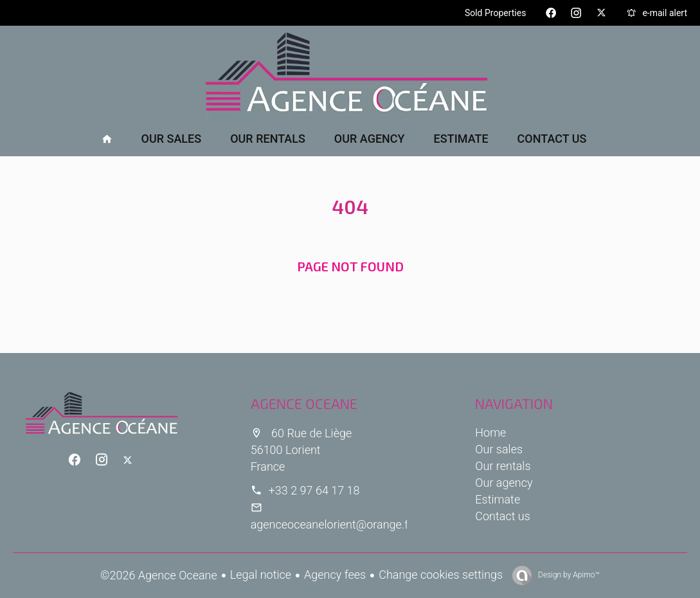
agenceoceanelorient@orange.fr (332, 524)
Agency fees (335, 575)
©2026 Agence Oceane (159, 575)
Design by (568, 575)
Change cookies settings (441, 575)
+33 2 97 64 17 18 (314, 490)
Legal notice (261, 575)
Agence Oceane (304, 403)
